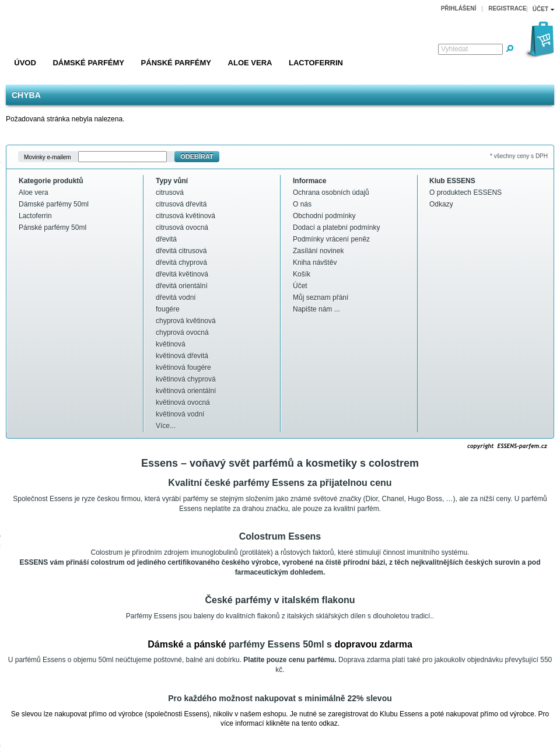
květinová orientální (186, 391)
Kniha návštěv (315, 262)
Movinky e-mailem (48, 157)
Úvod (25, 63)
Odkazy (441, 204)
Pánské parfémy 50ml (52, 228)
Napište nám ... (316, 309)
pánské (210, 644)
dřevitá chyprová (181, 262)
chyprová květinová (186, 321)
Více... (166, 426)
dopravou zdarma (373, 644)
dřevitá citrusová (181, 251)
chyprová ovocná (182, 332)
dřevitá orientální (182, 286)
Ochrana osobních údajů (331, 192)
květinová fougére (183, 367)
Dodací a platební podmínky (336, 228)
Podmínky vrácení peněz (331, 239)
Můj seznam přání (321, 297)
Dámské (165, 644)
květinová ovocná (183, 402)
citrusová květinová (185, 216)
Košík (302, 274)
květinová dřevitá (182, 356)
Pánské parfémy (176, 63)
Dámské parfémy (88, 63)
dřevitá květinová (182, 274)
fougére (168, 309)
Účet (300, 286)
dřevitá (166, 239)
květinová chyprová (186, 379)
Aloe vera (250, 63)
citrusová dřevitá (181, 204)
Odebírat (197, 156)
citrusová (170, 192)
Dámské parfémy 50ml (54, 204)
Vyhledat (454, 49)
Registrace (508, 8)
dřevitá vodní (176, 297)
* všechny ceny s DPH (519, 156)
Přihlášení (459, 8)
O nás (302, 204)
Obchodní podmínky (324, 216)
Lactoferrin (316, 63)
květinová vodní (180, 414)
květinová (171, 344)
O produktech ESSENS (466, 192)
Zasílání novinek (318, 251)
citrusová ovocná (182, 228)
